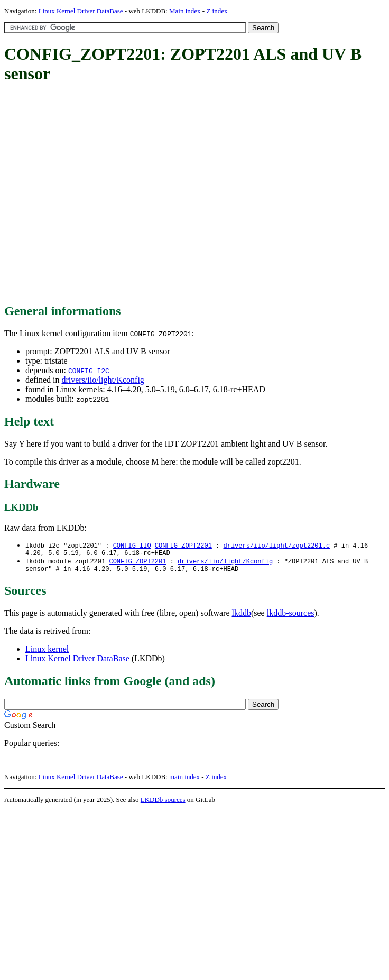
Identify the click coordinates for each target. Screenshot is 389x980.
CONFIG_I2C (89, 371)
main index (184, 781)
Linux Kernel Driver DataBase (81, 11)
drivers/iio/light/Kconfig (103, 380)
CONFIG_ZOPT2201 (183, 546)
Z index (217, 11)
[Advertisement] (99, 194)
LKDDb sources (163, 804)
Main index (185, 11)
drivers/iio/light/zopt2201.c (276, 546)
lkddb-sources (291, 617)
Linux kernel (47, 653)
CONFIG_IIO (132, 546)
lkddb (242, 617)
